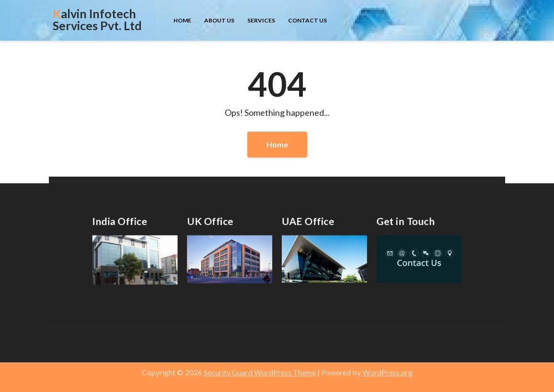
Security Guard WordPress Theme (260, 368)
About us (219, 20)
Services (261, 20)
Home (182, 20)
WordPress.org (387, 368)
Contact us (307, 20)
